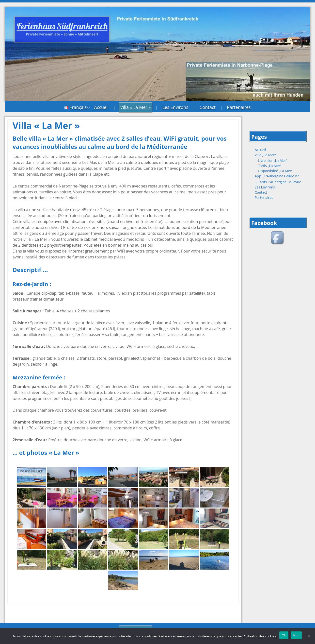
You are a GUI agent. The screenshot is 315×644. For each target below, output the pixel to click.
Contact (208, 107)
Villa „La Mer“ (265, 155)
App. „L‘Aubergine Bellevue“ (277, 176)
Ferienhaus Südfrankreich (62, 26)
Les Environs (175, 107)
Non (296, 635)
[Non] (309, 636)
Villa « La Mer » (136, 107)
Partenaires (239, 107)
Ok (284, 635)
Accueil (101, 107)
